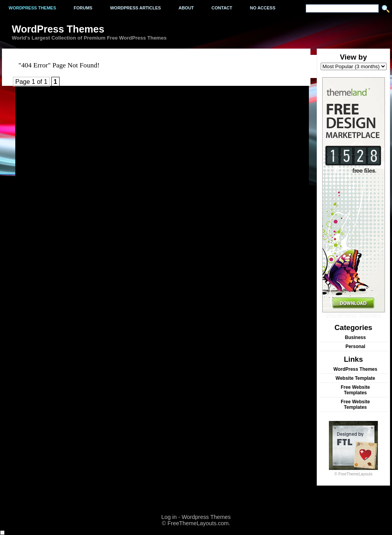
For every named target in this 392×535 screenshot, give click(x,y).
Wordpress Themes (32, 8)
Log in (169, 517)
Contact (222, 8)
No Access (263, 8)
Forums (83, 8)
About (186, 8)
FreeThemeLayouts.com (198, 523)
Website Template (355, 378)
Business (355, 337)
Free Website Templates (355, 390)
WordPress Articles (136, 8)
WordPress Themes (354, 313)
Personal (355, 346)
